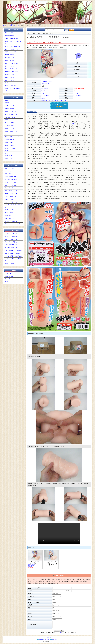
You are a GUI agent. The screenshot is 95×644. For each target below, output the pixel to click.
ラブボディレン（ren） (11, 185)
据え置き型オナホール (11, 131)
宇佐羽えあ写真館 (10, 264)
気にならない (45, 96)
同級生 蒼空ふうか (10, 218)
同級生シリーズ (9, 210)
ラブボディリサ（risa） (11, 191)
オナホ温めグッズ (10, 55)
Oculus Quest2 (9, 276)
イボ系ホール (55, 100)
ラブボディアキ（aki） (11, 188)
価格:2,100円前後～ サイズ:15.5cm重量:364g (35, 559)
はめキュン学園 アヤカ (11, 196)
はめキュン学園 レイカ (11, 202)
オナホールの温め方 (10, 57)
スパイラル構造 (63, 100)
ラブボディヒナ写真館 (11, 236)
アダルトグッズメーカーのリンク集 (13, 90)
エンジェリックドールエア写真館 (13, 260)
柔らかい (44, 98)
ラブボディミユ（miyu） (11, 182)
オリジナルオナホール (11, 123)
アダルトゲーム (9, 143)
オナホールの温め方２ (11, 60)
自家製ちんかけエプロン (11, 52)
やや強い (76, 93)
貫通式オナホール (10, 109)
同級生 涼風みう (9, 213)
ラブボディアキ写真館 (11, 245)
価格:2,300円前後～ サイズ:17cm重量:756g (51, 560)
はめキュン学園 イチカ (11, 194)
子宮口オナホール (10, 120)
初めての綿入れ (9, 171)
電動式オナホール (10, 128)
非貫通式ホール (46, 100)
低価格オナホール (10, 106)
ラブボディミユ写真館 (11, 239)
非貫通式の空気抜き (10, 36)
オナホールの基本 (10, 33)
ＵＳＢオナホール (10, 134)
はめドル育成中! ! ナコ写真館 (13, 253)
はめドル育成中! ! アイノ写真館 (13, 250)
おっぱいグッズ (9, 153)
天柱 (73, 124)
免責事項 (40, 641)
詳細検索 (71, 30)
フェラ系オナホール (10, 117)
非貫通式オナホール (10, 111)
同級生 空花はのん (10, 215)
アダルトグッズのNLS (47, 82)
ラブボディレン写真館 (11, 242)
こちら (59, 634)
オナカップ (8, 100)
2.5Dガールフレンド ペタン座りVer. (13, 206)
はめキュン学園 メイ (10, 199)
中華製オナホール (10, 140)
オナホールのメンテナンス (12, 66)
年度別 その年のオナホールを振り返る (13, 149)
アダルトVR (8, 273)
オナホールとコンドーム (11, 49)
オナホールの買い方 (10, 86)
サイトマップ (47, 641)
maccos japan (45, 88)
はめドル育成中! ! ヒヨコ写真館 (13, 256)
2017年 (43, 91)
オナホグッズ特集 (10, 145)
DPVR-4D (7, 282)
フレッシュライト (10, 126)
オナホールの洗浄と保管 (11, 63)
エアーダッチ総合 (10, 168)
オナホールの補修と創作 (11, 72)
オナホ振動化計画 (10, 77)
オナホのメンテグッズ (11, 69)
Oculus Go (8, 279)
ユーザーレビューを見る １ (59, 106)
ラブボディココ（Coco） (12, 177)
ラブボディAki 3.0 (10, 174)
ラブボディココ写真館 (11, 233)
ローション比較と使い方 (11, 39)
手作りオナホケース (10, 83)
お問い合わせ (54, 641)
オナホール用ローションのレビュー (13, 42)
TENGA (7, 103)
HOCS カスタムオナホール (12, 137)
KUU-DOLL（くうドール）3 (12, 224)
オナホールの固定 (10, 74)
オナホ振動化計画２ (10, 80)
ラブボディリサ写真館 (11, 248)
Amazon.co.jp (45, 84)
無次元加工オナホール (11, 114)
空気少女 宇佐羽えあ (11, 221)
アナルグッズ (8, 156)
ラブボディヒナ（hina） (11, 180)
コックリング (8, 159)
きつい (43, 93)
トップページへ (48, 639)
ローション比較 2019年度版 (13, 46)
